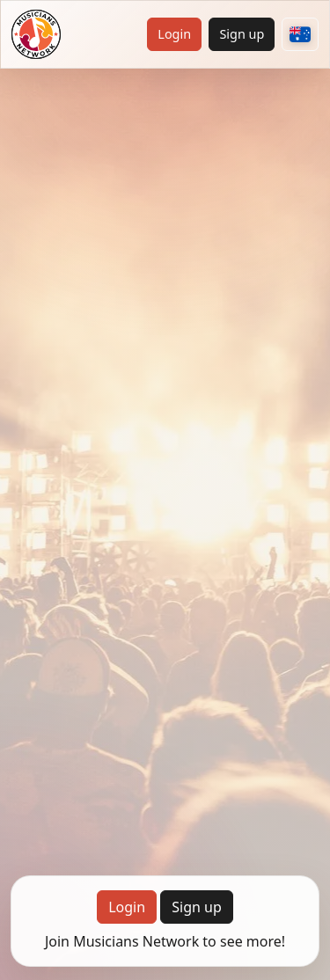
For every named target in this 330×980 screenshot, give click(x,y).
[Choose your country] (300, 34)
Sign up (242, 34)
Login (174, 34)
